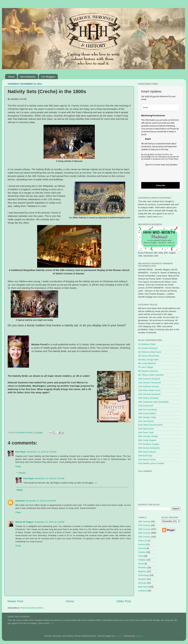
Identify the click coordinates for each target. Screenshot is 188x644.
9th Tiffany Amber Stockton (151, 375)
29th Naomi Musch (147, 452)
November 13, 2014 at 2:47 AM (50, 478)
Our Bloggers (48, 77)
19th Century (144, 533)
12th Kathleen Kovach (149, 386)
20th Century (144, 537)
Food (141, 556)
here (160, 217)
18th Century (144, 529)
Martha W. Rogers (25, 522)
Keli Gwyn (21, 452)
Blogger (139, 636)
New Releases (28, 77)
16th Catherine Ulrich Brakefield (153, 402)
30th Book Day (145, 456)
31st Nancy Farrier (147, 459)
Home (11, 77)
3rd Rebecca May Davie (150, 352)
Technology (143, 575)
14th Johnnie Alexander (149, 394)
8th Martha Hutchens (148, 371)
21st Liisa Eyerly (146, 421)
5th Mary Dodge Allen (148, 360)
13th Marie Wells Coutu (149, 390)
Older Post (124, 601)
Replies (22, 473)
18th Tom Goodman (147, 410)
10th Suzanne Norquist (149, 379)
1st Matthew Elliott (147, 344)
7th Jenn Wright (146, 367)
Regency (142, 571)
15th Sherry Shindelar (149, 398)
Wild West (143, 587)
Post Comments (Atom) (32, 608)
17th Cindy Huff (145, 406)
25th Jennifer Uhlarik (148, 436)
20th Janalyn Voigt (147, 417)
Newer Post (15, 601)
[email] (160, 107)
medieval (142, 591)
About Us (143, 541)
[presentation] (158, 175)
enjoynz (119, 636)
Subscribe (161, 185)
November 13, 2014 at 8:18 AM (41, 501)
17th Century (144, 525)
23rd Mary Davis (146, 429)
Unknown (20, 501)
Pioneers (142, 568)
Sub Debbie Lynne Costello (151, 463)
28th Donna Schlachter (149, 448)
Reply (18, 466)
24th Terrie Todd (146, 433)
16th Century (144, 521)
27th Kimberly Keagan (149, 444)
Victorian (142, 583)
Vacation (142, 579)
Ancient (142, 544)
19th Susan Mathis (147, 413)
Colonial (142, 548)
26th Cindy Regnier (147, 440)
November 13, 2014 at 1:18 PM (49, 522)
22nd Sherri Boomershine (150, 425)
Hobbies (142, 560)
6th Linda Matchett (147, 363)
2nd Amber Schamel (148, 348)
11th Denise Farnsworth (149, 383)
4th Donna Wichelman (149, 356)
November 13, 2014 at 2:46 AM (42, 452)
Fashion (142, 552)
